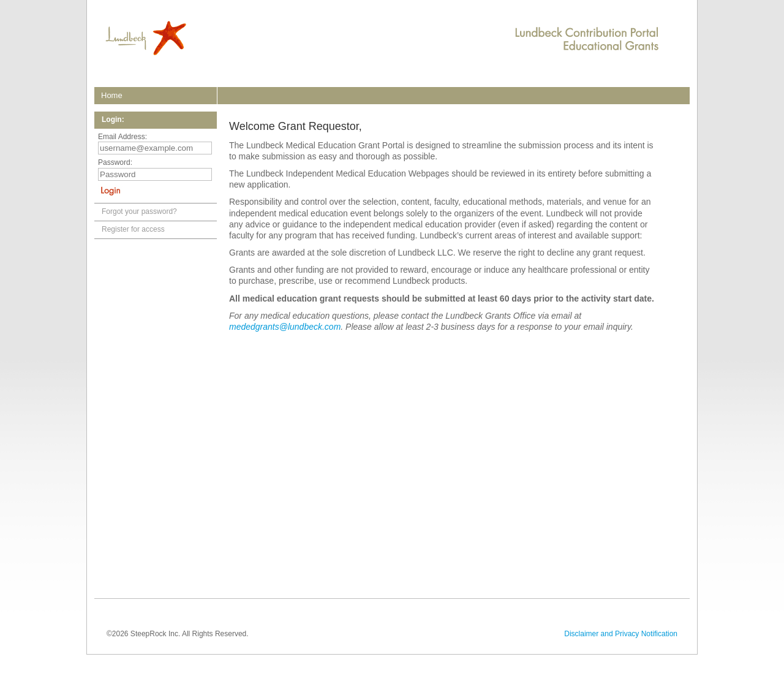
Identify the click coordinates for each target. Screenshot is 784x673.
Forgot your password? (139, 211)
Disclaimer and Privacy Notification (621, 634)
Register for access (133, 229)
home (112, 95)
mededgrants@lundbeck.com (285, 327)
